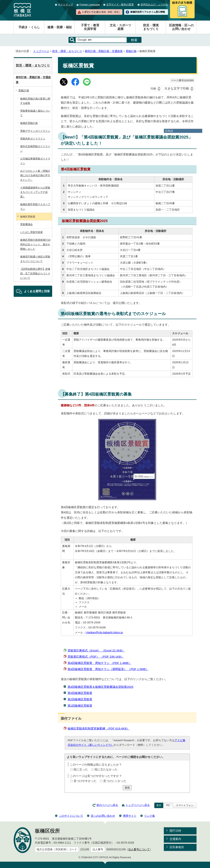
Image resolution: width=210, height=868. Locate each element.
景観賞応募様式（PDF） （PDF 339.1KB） (96, 657)
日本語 (169, 131)
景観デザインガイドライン (35, 131)
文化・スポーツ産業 (120, 27)
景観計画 (131, 51)
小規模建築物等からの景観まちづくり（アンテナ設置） (35, 192)
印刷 (153, 89)
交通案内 (175, 839)
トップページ (41, 51)
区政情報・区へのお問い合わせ (181, 27)
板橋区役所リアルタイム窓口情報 (148, 12)
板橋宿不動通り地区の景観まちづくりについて (35, 259)
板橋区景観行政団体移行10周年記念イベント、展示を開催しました (35, 244)
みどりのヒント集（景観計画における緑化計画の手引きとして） (35, 175)
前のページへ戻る (107, 805)
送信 (127, 788)
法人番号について (139, 849)
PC (168, 805)
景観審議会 (26, 224)
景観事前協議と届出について (35, 113)
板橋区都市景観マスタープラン (35, 207)
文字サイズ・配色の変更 (120, 5)
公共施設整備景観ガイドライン (35, 161)
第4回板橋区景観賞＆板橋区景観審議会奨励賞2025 (100, 687)
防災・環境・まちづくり (67, 51)
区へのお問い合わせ (103, 816)
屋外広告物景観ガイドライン (35, 149)
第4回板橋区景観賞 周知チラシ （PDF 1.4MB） (99, 663)
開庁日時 (175, 831)
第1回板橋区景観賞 (80, 706)
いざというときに (101, 12)
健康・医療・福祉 (60, 27)
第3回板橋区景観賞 (80, 693)
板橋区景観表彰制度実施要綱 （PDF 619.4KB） (99, 728)
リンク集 (150, 816)
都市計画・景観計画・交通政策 (104, 51)
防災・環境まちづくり (151, 27)
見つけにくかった (115, 781)
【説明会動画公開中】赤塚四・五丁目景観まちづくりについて (35, 273)
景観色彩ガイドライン (33, 139)
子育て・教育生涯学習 (90, 27)
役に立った (81, 769)
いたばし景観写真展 (31, 232)
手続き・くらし (29, 27)
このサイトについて (71, 816)
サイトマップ (65, 5)
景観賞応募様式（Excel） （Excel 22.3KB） (96, 650)
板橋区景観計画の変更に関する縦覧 (35, 101)
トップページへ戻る (138, 805)
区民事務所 (177, 847)
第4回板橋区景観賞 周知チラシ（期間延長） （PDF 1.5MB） (108, 669)
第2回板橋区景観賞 (80, 699)
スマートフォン (185, 805)
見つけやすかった (85, 781)
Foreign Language (90, 5)
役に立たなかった (106, 769)
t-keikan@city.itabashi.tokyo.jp (104, 632)
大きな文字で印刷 (177, 88)
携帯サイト (130, 816)
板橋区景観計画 (29, 123)
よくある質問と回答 (37, 291)
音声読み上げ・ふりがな (154, 5)
